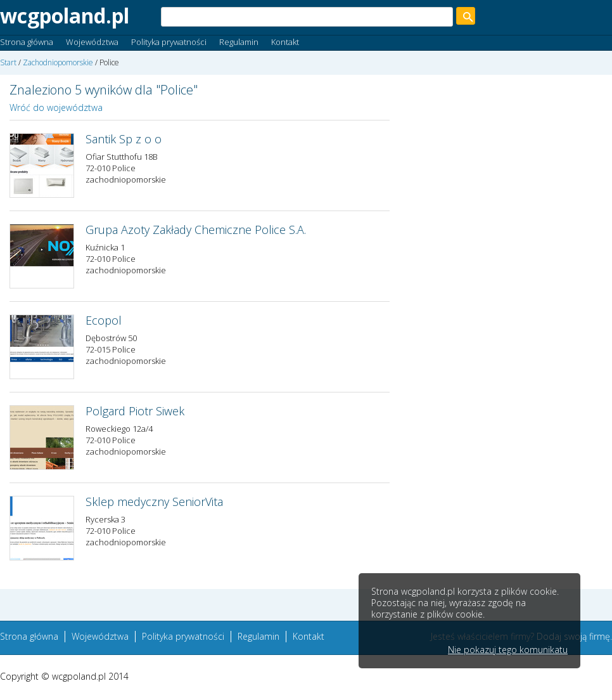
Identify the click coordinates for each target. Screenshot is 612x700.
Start (8, 62)
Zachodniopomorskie (58, 62)
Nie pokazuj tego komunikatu (508, 650)
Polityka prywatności (169, 42)
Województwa (92, 42)
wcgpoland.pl (65, 16)
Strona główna (27, 42)
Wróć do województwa (56, 107)
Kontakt (285, 42)
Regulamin (239, 42)
